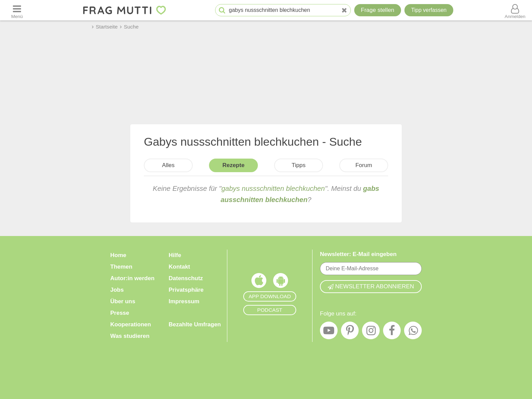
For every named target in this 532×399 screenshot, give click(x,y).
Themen (121, 267)
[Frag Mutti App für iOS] (259, 282)
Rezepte (233, 165)
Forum (364, 165)
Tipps (299, 165)
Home (118, 255)
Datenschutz (186, 278)
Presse (120, 313)
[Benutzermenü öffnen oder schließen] (515, 10)
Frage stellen (378, 10)
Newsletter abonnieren (371, 286)
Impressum (184, 301)
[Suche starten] (222, 10)
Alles (168, 165)
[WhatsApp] (413, 332)
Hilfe (175, 255)
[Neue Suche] (344, 10)
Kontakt (179, 267)
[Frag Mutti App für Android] (281, 282)
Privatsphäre (186, 290)
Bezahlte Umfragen (195, 324)
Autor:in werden (132, 278)
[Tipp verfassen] (429, 10)
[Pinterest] (350, 332)
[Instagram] (371, 332)
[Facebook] (392, 332)
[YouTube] (329, 332)
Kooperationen (131, 324)
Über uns (123, 301)
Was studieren (130, 336)
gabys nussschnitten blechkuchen (273, 188)
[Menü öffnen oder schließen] (17, 10)
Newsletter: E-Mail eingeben (358, 254)
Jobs (117, 290)
